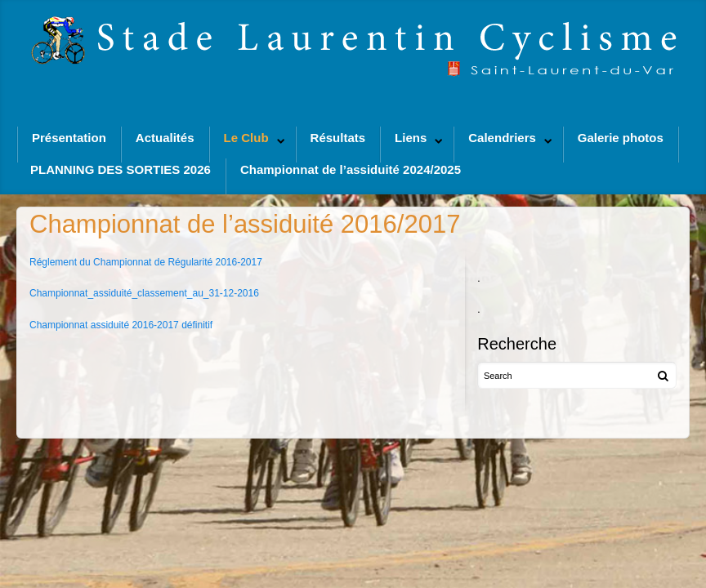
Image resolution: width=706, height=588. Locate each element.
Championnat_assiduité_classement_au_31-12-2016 (144, 293)
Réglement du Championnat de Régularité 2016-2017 (146, 262)
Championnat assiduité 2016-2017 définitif (121, 325)
